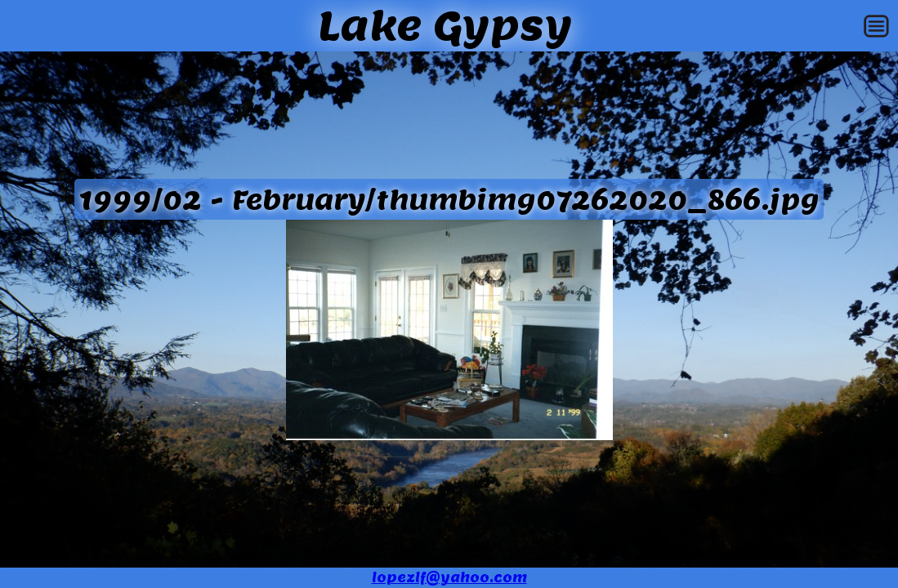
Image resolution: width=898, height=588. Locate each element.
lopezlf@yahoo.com (449, 578)
